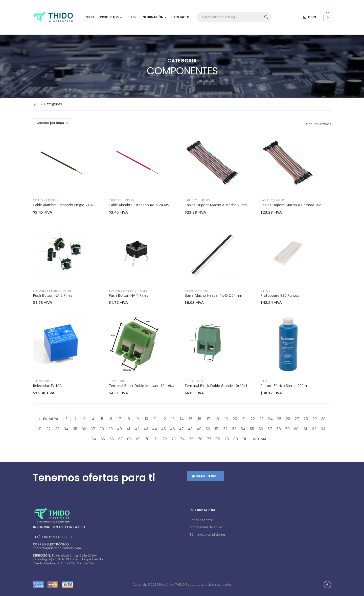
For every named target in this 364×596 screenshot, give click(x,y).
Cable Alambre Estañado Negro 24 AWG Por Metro (75, 205)
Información (152, 17)
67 (121, 439)
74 (182, 439)
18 (217, 419)
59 (288, 429)
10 (146, 419)
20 (235, 419)
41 (128, 429)
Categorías (53, 104)
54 (243, 429)
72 (165, 439)
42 (137, 429)
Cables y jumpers (45, 200)
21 (244, 419)
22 (253, 419)
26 (288, 419)
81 (244, 439)
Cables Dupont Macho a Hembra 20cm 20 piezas (301, 205)
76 (200, 439)
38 (102, 429)
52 (225, 429)
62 (314, 429)
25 (279, 419)
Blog (132, 17)
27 (297, 419)
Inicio (89, 17)
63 (323, 429)
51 (217, 429)
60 (296, 429)
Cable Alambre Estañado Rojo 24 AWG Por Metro (149, 205)
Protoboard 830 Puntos (280, 295)
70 (147, 439)
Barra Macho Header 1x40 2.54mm (213, 295)
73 (174, 439)
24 (270, 419)
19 (226, 419)
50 (208, 429)
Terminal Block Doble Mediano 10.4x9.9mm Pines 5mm (154, 386)
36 (84, 429)
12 (164, 419)
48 (190, 429)
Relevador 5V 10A (47, 386)
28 (306, 419)
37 (93, 429)
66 (112, 439)
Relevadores (42, 381)
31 (40, 429)
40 (119, 429)
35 (75, 429)
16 (200, 419)
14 (182, 419)
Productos (109, 17)
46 (173, 429)
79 (227, 439)
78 (218, 439)
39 (111, 429)
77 (209, 439)
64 (94, 439)
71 (156, 439)
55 (252, 429)
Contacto (181, 17)
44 (155, 429)
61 (305, 429)
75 (191, 439)
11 (155, 419)
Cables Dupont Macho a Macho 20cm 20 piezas (224, 205)
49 (199, 429)
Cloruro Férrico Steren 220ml (284, 386)
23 (261, 419)
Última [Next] (262, 439)
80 (236, 439)
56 (261, 429)
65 (103, 439)
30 (323, 419)
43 (146, 429)
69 (138, 439)
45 (164, 429)
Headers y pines (196, 291)
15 (191, 419)
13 (173, 419)
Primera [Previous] (49, 419)
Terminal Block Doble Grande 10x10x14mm (220, 386)
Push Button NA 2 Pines (53, 295)
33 (57, 429)
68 (129, 439)
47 (181, 429)
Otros (265, 291)
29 (315, 419)
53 (234, 429)
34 (66, 429)
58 (279, 429)
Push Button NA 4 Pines (128, 295)
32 (49, 429)
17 (208, 419)
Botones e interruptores (52, 291)
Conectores (118, 381)
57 (270, 429)
